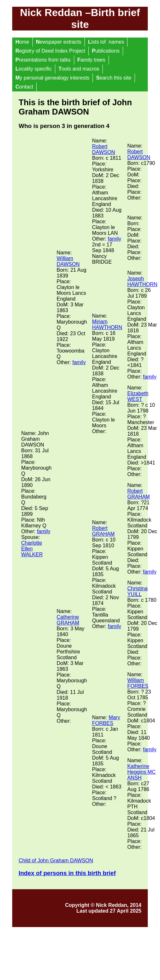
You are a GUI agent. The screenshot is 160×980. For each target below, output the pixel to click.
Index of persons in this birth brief (67, 873)
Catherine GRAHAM (68, 620)
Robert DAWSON (104, 149)
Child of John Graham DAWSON (56, 861)
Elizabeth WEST (138, 396)
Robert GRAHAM (103, 531)
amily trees (91, 60)
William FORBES (138, 683)
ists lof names (106, 42)
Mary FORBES (106, 720)
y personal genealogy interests (52, 78)
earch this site (114, 78)
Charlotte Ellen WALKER (32, 549)
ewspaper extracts (59, 42)
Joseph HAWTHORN (142, 281)
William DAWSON (68, 261)
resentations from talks (43, 60)
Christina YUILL (137, 591)
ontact (24, 87)
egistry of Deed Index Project (50, 51)
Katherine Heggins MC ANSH (141, 772)
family (44, 531)
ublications (106, 51)
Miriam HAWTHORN (107, 324)
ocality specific (34, 69)
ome (22, 42)
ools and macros (79, 69)
